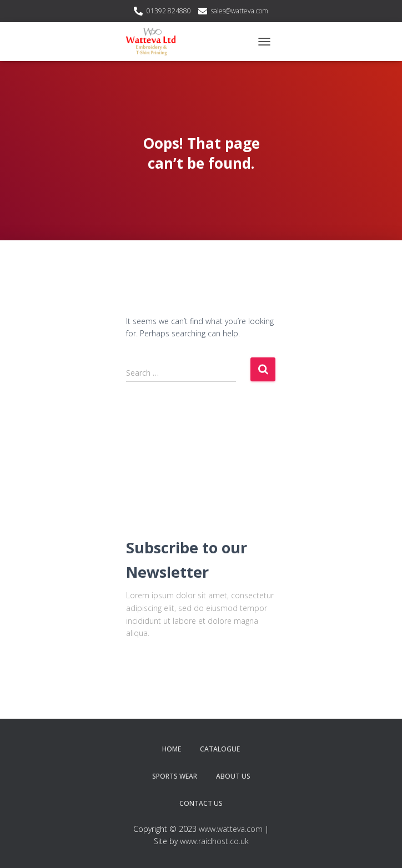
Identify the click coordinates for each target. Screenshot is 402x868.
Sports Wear (175, 776)
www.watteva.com (231, 829)
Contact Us (201, 803)
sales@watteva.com (240, 11)
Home (172, 749)
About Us (233, 776)
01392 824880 (169, 11)
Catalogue (220, 749)
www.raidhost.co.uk (214, 841)
